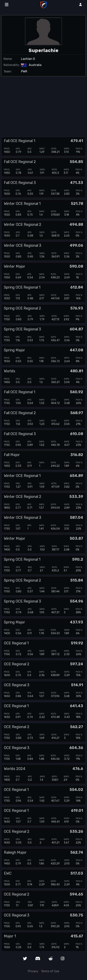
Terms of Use (50, 971)
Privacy (33, 971)
